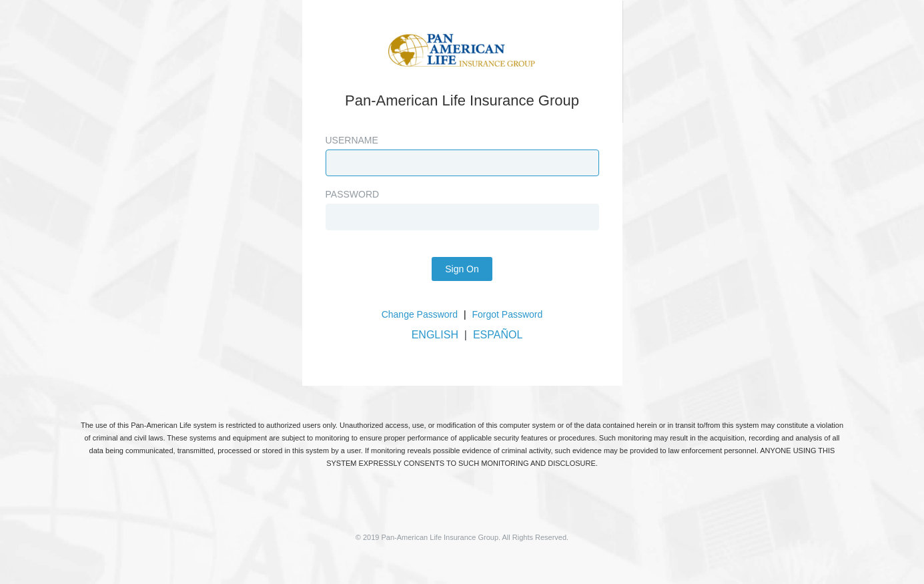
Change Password (420, 314)
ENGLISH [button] (435, 335)
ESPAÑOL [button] (498, 335)
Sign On (462, 269)
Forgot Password (508, 314)
